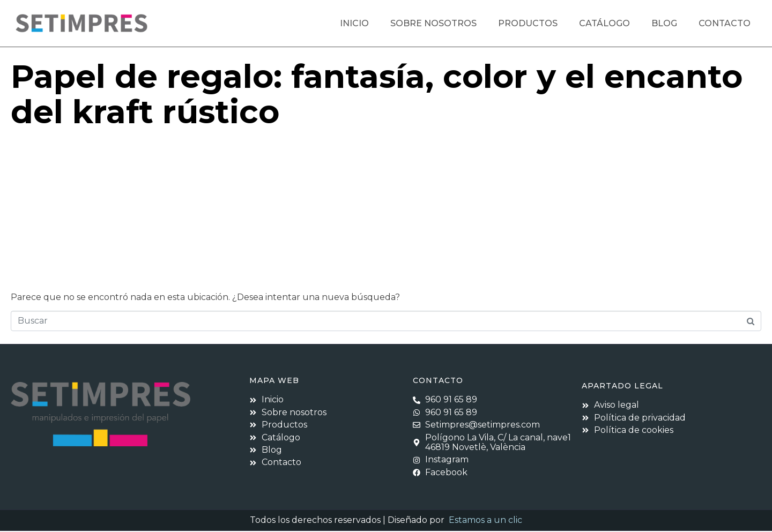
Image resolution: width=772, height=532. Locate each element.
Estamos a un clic (485, 521)
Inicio (354, 23)
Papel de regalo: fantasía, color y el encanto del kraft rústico (377, 95)
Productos (528, 23)
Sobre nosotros (433, 23)
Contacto (725, 23)
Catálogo (604, 23)
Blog (664, 23)
